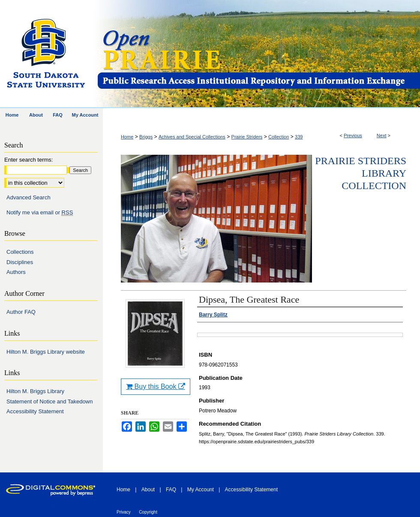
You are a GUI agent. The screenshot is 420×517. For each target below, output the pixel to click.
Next (382, 135)
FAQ (171, 490)
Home (127, 137)
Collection (279, 137)
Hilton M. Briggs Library (35, 391)
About (148, 490)
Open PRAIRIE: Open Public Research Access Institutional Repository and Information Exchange (258, 54)
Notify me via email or (40, 213)
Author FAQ (21, 312)
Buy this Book (156, 386)
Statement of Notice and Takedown (49, 401)
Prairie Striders (247, 137)
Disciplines (20, 262)
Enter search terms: (28, 160)
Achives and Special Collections (192, 137)
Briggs (146, 137)
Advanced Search (28, 197)
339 (299, 137)
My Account (201, 490)
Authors (16, 272)
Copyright (148, 512)
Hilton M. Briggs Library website (46, 352)
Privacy (124, 512)
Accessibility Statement (35, 411)
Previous (353, 135)
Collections (20, 252)
